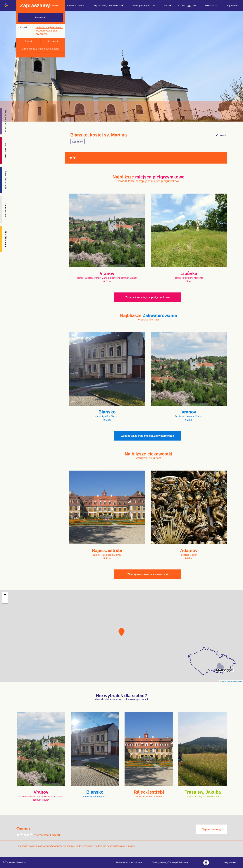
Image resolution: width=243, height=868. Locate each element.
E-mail (28, 41)
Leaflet (223, 681)
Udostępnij (53, 41)
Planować (41, 17)
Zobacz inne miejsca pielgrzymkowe (148, 297)
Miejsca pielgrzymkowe (45, 5)
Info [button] (168, 5)
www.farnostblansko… (48, 31)
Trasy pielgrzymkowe (144, 5)
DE (195, 5)
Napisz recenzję (211, 829)
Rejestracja (211, 5)
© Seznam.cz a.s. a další (234, 681)
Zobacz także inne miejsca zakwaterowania (148, 436)
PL (189, 5)
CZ (178, 5)
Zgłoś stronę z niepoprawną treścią (41, 49)
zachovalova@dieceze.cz (49, 27)
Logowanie (232, 5)
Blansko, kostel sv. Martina (99, 135)
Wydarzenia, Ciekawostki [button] (108, 5)
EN (183, 5)
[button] (121, 632)
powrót (221, 135)
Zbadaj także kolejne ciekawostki (148, 574)
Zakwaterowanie (76, 5)
